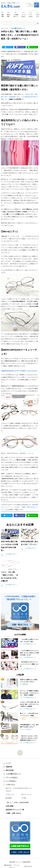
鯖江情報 (9, 798)
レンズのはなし (31, 16)
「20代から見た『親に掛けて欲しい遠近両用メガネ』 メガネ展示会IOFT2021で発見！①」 (20, 97)
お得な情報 (10, 806)
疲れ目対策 (9, 16)
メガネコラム (37, 16)
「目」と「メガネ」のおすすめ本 (17, 802)
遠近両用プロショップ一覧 (15, 810)
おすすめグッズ (26, 788)
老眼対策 (2, 16)
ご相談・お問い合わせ (13, 813)
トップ (8, 763)
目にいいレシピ (26, 794)
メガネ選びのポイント (16, 16)
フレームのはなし (24, 16)
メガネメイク (10, 794)
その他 (24, 798)
